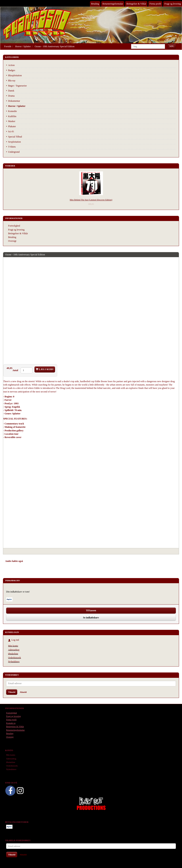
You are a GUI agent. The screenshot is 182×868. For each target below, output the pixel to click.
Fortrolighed (14, 226)
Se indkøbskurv (91, 618)
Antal (16, 370)
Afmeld (23, 692)
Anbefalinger (33, 561)
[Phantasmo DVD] (37, 24)
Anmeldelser (61, 561)
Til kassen (91, 610)
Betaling (95, 4)
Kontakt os (11, 723)
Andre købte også (14, 561)
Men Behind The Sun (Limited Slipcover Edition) (91, 200)
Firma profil (155, 4)
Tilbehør (47, 561)
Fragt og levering (173, 4)
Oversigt (12, 241)
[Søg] (172, 46)
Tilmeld (12, 692)
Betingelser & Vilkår (136, 4)
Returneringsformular (113, 4)
